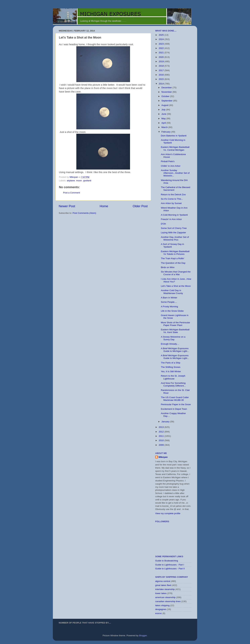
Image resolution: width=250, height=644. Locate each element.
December (167, 88)
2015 (162, 79)
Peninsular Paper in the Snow (176, 404)
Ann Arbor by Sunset (171, 203)
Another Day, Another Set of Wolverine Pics (175, 238)
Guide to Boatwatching (167, 561)
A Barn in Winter (169, 298)
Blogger (143, 636)
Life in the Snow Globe (172, 311)
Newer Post (67, 206)
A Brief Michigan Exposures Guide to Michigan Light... (175, 350)
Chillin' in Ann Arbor (171, 166)
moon (79, 181)
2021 (162, 53)
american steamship (165, 597)
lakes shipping (162, 605)
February (166, 132)
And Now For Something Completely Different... (173, 384)
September (167, 101)
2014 (162, 84)
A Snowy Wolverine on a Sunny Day (173, 338)
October (166, 96)
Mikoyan (163, 457)
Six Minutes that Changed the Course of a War (176, 273)
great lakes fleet (163, 585)
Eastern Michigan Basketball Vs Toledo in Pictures (175, 253)
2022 (162, 48)
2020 (162, 57)
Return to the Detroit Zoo (173, 195)
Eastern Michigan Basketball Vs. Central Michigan (175, 148)
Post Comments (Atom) (84, 213)
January (166, 422)
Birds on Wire (168, 267)
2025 (162, 35)
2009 (162, 445)
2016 (162, 75)
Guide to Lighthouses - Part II (170, 569)
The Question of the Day (173, 263)
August (165, 105)
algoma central (163, 581)
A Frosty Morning (169, 307)
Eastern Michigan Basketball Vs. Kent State (175, 331)
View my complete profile (168, 513)
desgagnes (161, 609)
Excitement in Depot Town (174, 409)
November (167, 92)
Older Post (140, 206)
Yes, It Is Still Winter (171, 371)
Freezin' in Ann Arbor (171, 219)
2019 (162, 61)
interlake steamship (165, 589)
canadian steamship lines (168, 601)
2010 (162, 440)
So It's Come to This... (172, 199)
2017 (162, 70)
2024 (162, 39)
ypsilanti (87, 181)
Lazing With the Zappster (173, 233)
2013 (162, 427)
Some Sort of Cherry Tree (174, 228)
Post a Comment (72, 193)
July (164, 110)
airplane (71, 181)
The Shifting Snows (171, 367)
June (164, 114)
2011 (162, 436)
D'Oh (163, 224)
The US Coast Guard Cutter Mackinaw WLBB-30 (175, 399)
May (164, 118)
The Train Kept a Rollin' (173, 258)
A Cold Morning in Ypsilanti (174, 215)
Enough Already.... (170, 344)
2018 (162, 66)
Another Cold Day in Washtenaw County (172, 292)
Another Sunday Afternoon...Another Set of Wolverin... (175, 173)
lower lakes (161, 593)
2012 (162, 432)
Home (104, 206)
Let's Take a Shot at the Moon (176, 286)
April (164, 123)
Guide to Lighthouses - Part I (170, 565)
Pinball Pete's (168, 161)
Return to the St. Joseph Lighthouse (173, 377)
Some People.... (169, 302)
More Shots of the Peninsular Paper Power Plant (176, 324)
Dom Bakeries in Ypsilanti (174, 136)
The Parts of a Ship (171, 363)
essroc (159, 613)
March (165, 127)
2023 (162, 44)
